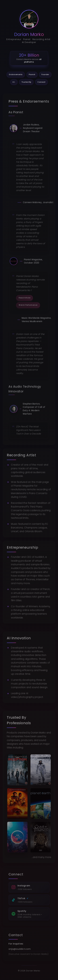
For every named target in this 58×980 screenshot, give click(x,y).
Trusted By (26, 82)
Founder (45, 74)
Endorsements (16, 74)
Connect (41, 82)
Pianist (32, 74)
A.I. (14, 82)
